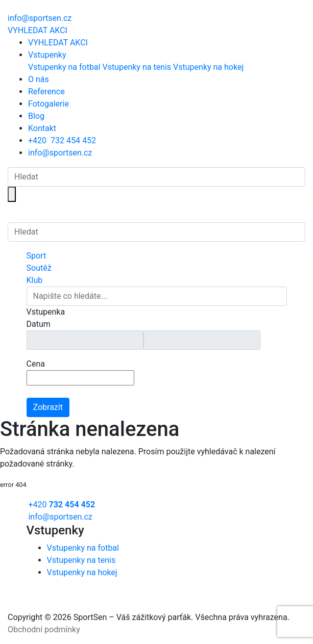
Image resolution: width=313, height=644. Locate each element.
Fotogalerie (49, 104)
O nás (39, 79)
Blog (36, 116)
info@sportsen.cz (60, 153)
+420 (62, 140)
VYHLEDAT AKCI (38, 30)
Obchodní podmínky (44, 629)
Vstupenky (47, 55)
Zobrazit (48, 407)
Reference (46, 92)
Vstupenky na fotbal (64, 67)
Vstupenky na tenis (137, 67)
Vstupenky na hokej (208, 67)
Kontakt (42, 128)
